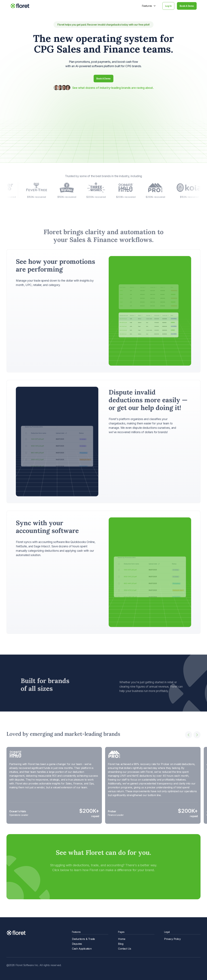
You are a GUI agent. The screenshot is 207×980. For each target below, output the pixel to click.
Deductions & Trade (83, 939)
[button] (149, 6)
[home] (20, 6)
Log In (168, 6)
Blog (121, 944)
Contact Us (125, 949)
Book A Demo (187, 6)
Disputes (77, 944)
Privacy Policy (172, 939)
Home (122, 939)
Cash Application (82, 949)
